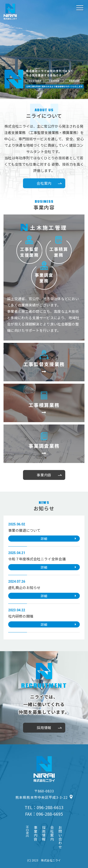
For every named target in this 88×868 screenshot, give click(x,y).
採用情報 (44, 833)
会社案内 (44, 183)
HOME (28, 832)
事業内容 (36, 833)
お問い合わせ (61, 837)
